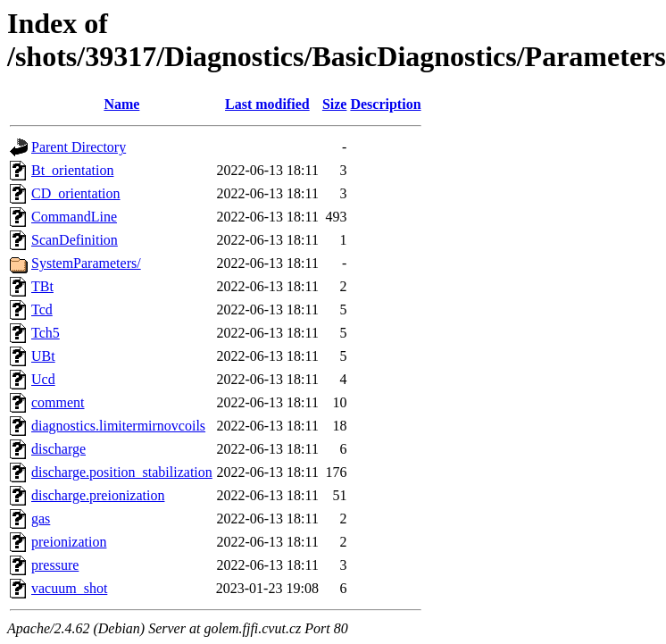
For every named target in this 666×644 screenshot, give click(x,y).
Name (121, 104)
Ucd (43, 379)
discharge (58, 449)
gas (41, 519)
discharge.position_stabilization (122, 472)
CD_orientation (76, 193)
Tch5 (46, 333)
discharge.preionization (98, 495)
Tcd (42, 309)
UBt (43, 356)
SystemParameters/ (86, 263)
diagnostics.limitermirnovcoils (118, 426)
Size (335, 104)
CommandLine (74, 217)
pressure (55, 565)
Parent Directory (79, 147)
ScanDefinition (75, 240)
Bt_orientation (72, 170)
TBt (42, 286)
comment (58, 402)
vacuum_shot (69, 588)
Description (385, 104)
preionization (69, 542)
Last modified (267, 104)
